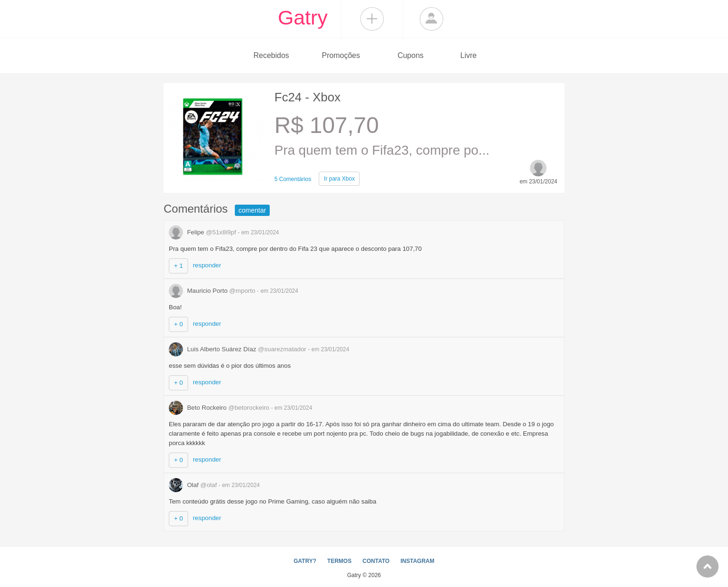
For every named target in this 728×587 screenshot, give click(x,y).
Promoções (341, 55)
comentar (252, 210)
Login (431, 19)
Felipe (203, 232)
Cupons (410, 55)
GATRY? (305, 561)
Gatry (303, 17)
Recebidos (271, 55)
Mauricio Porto (213, 291)
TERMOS (339, 561)
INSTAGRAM (417, 561)
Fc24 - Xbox (307, 97)
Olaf (194, 485)
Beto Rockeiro (220, 408)
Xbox (339, 179)
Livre (468, 55)
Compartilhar (372, 19)
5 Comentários (293, 179)
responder (207, 265)
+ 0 (178, 324)
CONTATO (376, 561)
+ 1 (178, 266)
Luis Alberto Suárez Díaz (238, 349)
